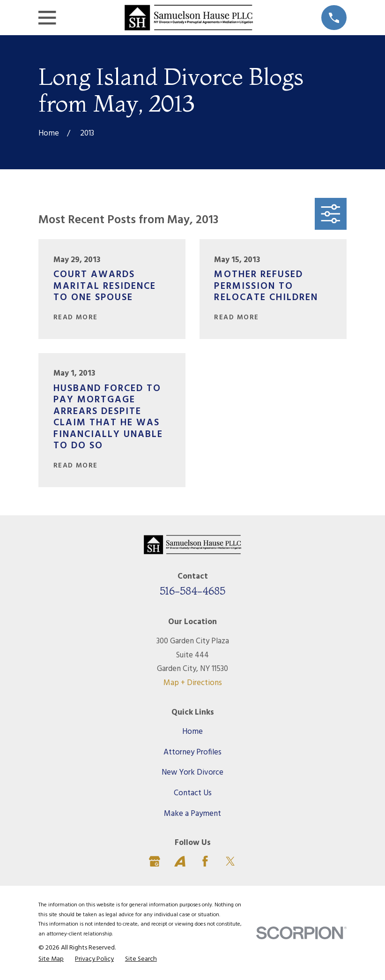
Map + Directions (193, 683)
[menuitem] (51, 960)
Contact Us (193, 793)
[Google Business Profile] (155, 861)
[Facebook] (205, 861)
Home (192, 732)
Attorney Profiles (192, 752)
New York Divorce (192, 773)
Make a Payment (192, 814)
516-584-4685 (192, 591)
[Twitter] (230, 861)
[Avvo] (180, 861)
